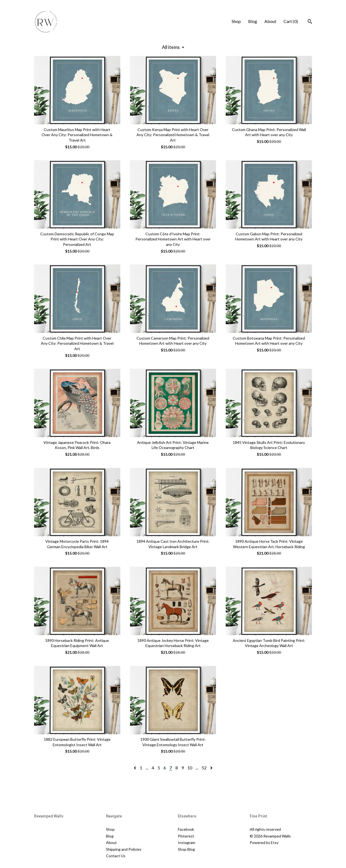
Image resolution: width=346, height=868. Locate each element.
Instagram (187, 842)
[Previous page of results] (135, 768)
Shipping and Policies (124, 849)
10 (190, 768)
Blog (253, 21)
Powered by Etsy (264, 842)
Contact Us (116, 856)
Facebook (186, 829)
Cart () (291, 21)
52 (204, 768)
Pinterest (186, 836)
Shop (236, 21)
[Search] (310, 22)
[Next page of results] (211, 768)
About (270, 21)
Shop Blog (186, 849)
